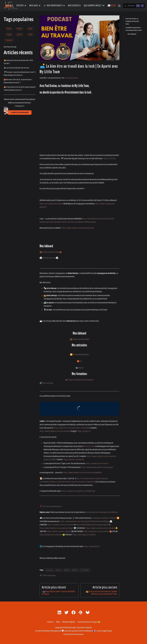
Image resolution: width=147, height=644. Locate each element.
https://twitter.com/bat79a (74, 460)
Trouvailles (9, 40)
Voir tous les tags (10, 47)
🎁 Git (79, 361)
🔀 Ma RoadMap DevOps (79, 355)
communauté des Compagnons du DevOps (101, 512)
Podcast (20, 29)
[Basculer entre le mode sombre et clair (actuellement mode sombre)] (119, 6)
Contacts (50, 622)
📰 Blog (112, 6)
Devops (9, 29)
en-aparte (49, 570)
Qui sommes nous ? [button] (93, 6)
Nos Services (74, 6)
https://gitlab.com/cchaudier (51, 535)
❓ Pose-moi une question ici (51, 506)
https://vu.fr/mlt (109, 159)
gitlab (30, 29)
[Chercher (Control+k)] (134, 6)
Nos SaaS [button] (34, 6)
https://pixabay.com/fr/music (97, 463)
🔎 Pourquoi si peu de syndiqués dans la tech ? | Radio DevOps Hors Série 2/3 (20, 74)
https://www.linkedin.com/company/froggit (56, 528)
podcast (58, 570)
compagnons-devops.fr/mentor (104, 518)
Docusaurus (79, 634)
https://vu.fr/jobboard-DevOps (51, 204)
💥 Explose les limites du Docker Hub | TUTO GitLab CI (18, 62)
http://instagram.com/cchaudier (96, 531)
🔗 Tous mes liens (46, 383)
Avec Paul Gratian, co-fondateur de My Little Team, (132, 21)
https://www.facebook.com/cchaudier (100, 528)
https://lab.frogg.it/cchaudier (84, 535)
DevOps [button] (20, 6)
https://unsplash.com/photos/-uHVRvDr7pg (78, 491)
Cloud (30, 35)
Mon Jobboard (132, 34)
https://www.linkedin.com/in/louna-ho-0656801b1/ (83, 473)
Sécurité (20, 35)
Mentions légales (69, 622)
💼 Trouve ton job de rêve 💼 (51, 252)
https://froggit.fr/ (84, 431)
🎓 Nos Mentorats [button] (53, 6)
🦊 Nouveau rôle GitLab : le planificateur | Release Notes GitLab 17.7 (18, 81)
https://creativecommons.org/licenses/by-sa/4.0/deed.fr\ (74, 482)
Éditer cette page (48, 575)
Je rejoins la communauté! (20, 112)
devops (67, 570)
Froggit (9, 35)
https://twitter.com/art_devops (59, 531)
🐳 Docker (79, 368)
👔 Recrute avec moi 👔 (49, 258)
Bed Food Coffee (89, 446)
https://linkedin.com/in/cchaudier (61, 525)
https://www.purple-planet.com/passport (97, 467)
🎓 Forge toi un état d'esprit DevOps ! (79, 380)
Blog (58, 622)
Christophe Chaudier (71, 78)
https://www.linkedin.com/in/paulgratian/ (78, 228)
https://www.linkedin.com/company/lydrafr (92, 525)
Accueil (10, 6)
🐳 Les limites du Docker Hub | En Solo (16, 68)
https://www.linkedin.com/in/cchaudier (55, 431)
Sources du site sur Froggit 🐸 (89, 622)
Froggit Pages (107, 631)
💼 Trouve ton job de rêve (79, 339)
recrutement (85, 570)
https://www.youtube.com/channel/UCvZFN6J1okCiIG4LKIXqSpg (85, 521)
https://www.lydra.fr (92, 546)
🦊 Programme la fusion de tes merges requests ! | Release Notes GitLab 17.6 (20, 89)
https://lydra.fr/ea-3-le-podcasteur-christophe (72, 428)
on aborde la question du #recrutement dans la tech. (134, 29)
